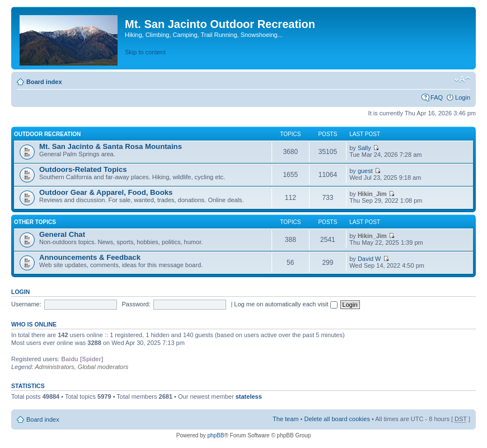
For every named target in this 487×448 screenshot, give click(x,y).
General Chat (62, 234)
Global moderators (103, 367)
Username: (26, 304)
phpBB (216, 435)
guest (365, 171)
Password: (136, 304)
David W (369, 259)
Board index (44, 82)
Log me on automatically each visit (285, 304)
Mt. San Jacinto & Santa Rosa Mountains (111, 146)
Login (463, 97)
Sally (364, 148)
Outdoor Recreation (47, 134)
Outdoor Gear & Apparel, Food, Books (106, 192)
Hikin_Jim (372, 194)
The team (285, 419)
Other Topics (35, 222)
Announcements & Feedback (90, 257)
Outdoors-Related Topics (83, 169)
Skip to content (145, 52)
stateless (249, 396)
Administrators (54, 367)
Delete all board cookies (337, 419)
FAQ (437, 97)
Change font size (462, 80)
